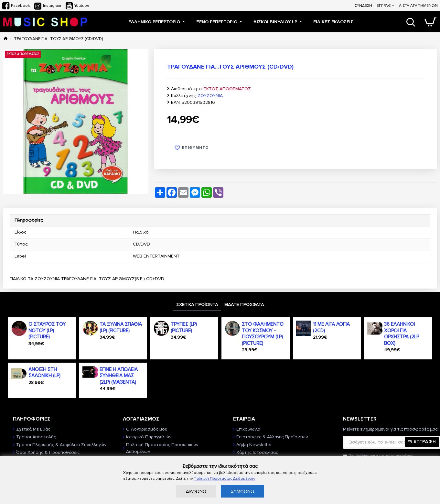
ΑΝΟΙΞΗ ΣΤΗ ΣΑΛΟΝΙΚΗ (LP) (44, 373)
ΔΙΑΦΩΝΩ (196, 491)
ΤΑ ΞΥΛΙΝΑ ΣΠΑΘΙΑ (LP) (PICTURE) (121, 327)
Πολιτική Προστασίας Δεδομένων (224, 479)
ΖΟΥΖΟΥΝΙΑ (210, 96)
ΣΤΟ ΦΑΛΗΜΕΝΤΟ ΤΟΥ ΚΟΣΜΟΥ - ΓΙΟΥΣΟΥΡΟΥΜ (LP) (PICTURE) (263, 334)
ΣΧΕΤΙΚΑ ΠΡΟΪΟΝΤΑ (197, 305)
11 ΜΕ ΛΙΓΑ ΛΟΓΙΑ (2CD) (331, 327)
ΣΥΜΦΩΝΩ (242, 491)
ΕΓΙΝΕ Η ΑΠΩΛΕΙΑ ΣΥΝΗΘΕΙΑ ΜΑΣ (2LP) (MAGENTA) (119, 376)
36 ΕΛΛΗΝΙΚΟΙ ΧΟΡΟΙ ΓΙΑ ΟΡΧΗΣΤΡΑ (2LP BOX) (402, 334)
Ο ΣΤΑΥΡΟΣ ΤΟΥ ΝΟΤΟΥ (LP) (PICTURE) (47, 330)
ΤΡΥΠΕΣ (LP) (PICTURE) (184, 327)
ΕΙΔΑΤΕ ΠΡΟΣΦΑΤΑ (244, 305)
